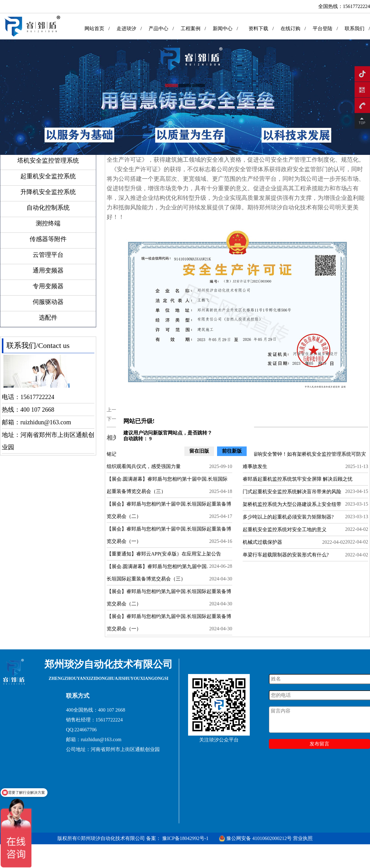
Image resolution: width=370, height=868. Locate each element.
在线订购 (290, 28)
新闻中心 (223, 28)
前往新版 (232, 451)
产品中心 (158, 28)
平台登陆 (323, 28)
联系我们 (355, 28)
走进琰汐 (126, 28)
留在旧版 (199, 451)
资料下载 (258, 28)
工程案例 (191, 28)
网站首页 (94, 28)
